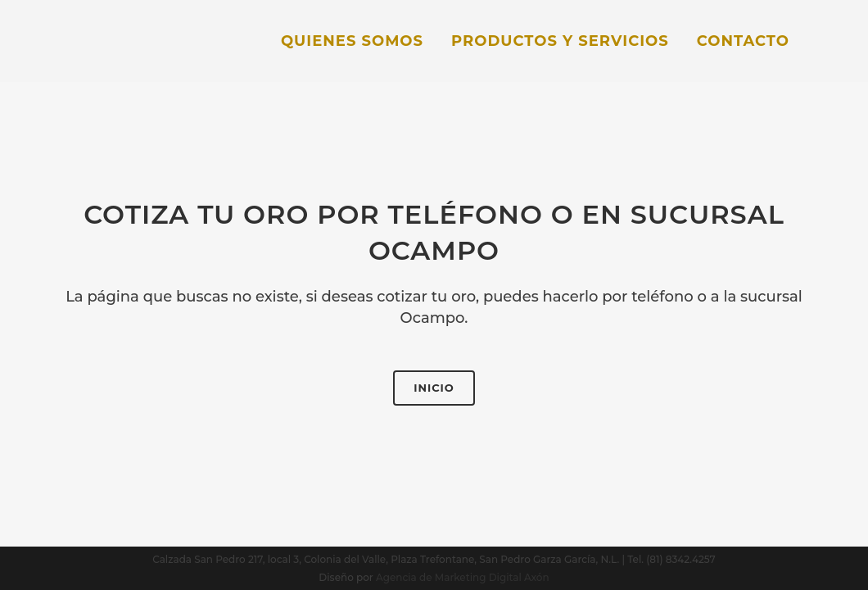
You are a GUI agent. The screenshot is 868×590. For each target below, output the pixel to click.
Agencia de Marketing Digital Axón (463, 577)
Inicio (434, 388)
